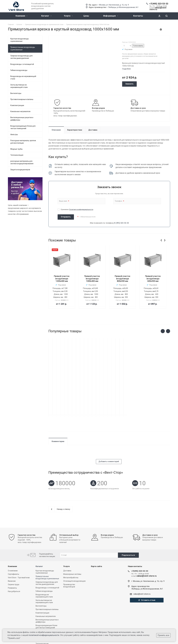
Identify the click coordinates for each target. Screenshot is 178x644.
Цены (86, 16)
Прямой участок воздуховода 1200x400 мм (62, 279)
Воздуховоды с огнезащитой (22, 64)
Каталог (46, 16)
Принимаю (77, 209)
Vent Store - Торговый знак (19, 550)
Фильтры (14, 134)
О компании (13, 543)
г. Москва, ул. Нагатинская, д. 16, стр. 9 (113, 5)
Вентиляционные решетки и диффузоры (22, 119)
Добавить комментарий (109, 434)
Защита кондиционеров (20, 170)
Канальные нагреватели (20, 111)
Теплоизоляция (17, 155)
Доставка (93, 130)
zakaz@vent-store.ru (142, 566)
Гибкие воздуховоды (19, 70)
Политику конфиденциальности (81, 209)
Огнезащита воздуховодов (74, 553)
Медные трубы (16, 149)
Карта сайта (96, 539)
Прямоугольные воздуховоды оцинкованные (23, 48)
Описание (56, 130)
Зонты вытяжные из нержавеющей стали (19, 86)
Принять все (163, 635)
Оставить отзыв (147, 573)
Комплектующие (17, 105)
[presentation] (161, 240)
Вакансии (12, 553)
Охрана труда (14, 557)
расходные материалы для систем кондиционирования (22, 162)
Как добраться (14, 564)
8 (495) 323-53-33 (122, 223)
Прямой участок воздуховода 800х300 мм (122, 279)
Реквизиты (12, 560)
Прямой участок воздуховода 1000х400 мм (92, 279)
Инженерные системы (72, 547)
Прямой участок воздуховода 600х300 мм (153, 279)
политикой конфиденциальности (44, 635)
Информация (111, 16)
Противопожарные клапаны (22, 99)
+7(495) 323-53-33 (159, 4)
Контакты (138, 16)
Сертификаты (13, 547)
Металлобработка (71, 550)
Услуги (68, 16)
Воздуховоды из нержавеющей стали (23, 78)
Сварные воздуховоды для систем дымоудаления (21, 57)
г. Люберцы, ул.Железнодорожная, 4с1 (123, 7)
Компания (22, 16)
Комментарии (58, 414)
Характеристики (75, 130)
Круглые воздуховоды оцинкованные (20, 40)
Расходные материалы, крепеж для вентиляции (23, 142)
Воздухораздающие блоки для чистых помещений (23, 127)
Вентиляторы (16, 93)
